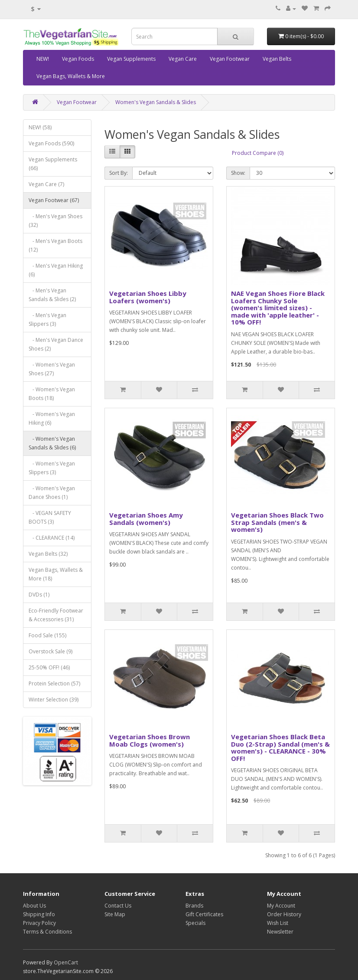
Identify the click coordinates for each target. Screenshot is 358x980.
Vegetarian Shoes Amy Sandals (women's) (146, 519)
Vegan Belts (277, 59)
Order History (284, 914)
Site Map (115, 914)
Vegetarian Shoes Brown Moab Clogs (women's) (150, 740)
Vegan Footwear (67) (54, 200)
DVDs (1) (39, 595)
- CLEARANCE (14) (52, 538)
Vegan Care (183, 59)
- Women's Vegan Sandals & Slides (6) (52, 443)
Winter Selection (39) (54, 700)
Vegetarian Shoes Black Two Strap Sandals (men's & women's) (277, 522)
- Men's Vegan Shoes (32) (55, 221)
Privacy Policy (39, 923)
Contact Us (118, 906)
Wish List (278, 923)
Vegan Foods (78, 59)
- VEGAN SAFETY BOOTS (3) (50, 517)
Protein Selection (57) (54, 683)
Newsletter (280, 932)
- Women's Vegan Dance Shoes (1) (52, 493)
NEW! (43, 59)
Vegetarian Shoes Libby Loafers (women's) (148, 297)
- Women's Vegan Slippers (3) (52, 468)
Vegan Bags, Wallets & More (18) (56, 574)
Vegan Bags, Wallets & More (71, 76)
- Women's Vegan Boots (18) (52, 394)
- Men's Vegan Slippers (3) (47, 320)
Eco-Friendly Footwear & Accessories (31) (56, 615)
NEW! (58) (40, 127)
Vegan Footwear (230, 59)
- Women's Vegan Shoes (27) (52, 369)
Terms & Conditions (47, 932)
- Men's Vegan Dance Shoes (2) (56, 344)
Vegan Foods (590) (51, 143)
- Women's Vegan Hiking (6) (52, 418)
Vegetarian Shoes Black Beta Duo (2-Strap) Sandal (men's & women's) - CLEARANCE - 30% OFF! (280, 747)
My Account (281, 906)
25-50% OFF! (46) (49, 667)
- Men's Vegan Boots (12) (55, 245)
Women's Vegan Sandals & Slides (156, 102)
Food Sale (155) (47, 635)
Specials (195, 923)
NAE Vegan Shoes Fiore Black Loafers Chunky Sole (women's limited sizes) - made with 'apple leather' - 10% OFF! (278, 308)
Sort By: (119, 173)
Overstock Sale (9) (50, 651)
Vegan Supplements (131, 59)
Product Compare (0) (258, 153)
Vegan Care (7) (46, 184)
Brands (194, 906)
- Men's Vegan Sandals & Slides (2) (52, 295)
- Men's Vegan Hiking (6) (56, 270)
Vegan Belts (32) (48, 554)
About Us (34, 906)
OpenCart (66, 962)
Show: (238, 173)
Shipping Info (39, 914)
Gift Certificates (204, 914)
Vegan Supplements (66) (53, 164)
